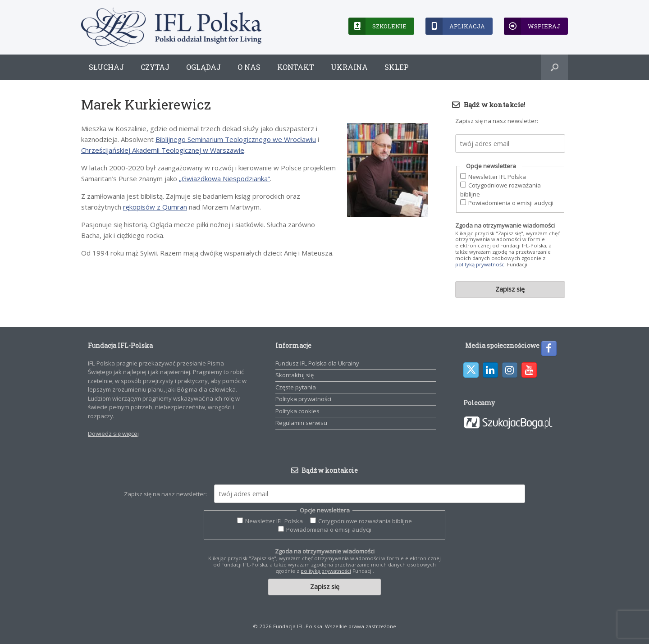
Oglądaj (203, 67)
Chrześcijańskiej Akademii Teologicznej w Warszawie (163, 150)
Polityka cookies (297, 411)
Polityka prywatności (303, 399)
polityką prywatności (480, 264)
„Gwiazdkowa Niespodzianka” (224, 178)
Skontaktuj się (295, 375)
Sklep (397, 67)
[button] (555, 67)
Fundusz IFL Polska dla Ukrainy (317, 363)
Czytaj (155, 67)
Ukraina (349, 67)
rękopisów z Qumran (155, 207)
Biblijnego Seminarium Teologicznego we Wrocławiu (236, 139)
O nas (249, 67)
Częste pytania (296, 387)
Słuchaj (106, 67)
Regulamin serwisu (301, 423)
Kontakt (296, 67)
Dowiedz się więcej (113, 434)
